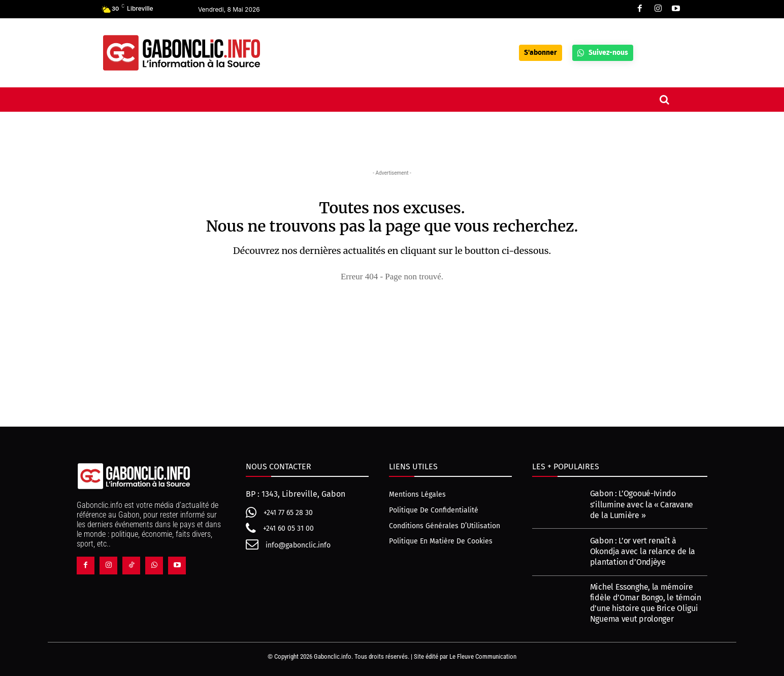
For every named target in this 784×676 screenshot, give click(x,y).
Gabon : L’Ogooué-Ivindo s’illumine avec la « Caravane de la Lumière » (642, 504)
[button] (664, 100)
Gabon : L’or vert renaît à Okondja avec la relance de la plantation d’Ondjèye (643, 551)
